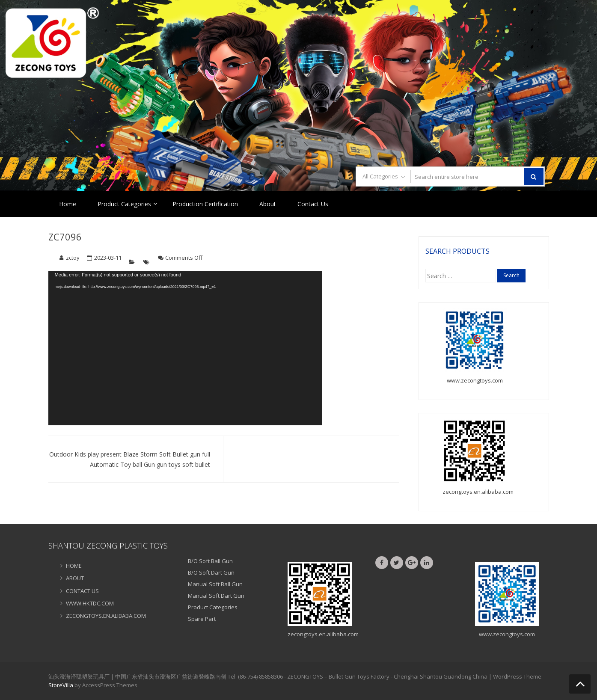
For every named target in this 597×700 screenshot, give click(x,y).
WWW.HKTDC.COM (90, 603)
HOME (74, 566)
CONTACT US (82, 591)
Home (68, 204)
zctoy (73, 258)
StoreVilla (61, 685)
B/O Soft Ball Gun (210, 561)
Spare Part (202, 619)
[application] (185, 348)
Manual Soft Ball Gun (215, 584)
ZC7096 (65, 237)
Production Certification (205, 204)
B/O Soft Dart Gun (211, 572)
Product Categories (124, 204)
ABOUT (75, 578)
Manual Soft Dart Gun (216, 596)
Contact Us (313, 204)
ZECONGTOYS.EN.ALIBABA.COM (106, 616)
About (268, 204)
